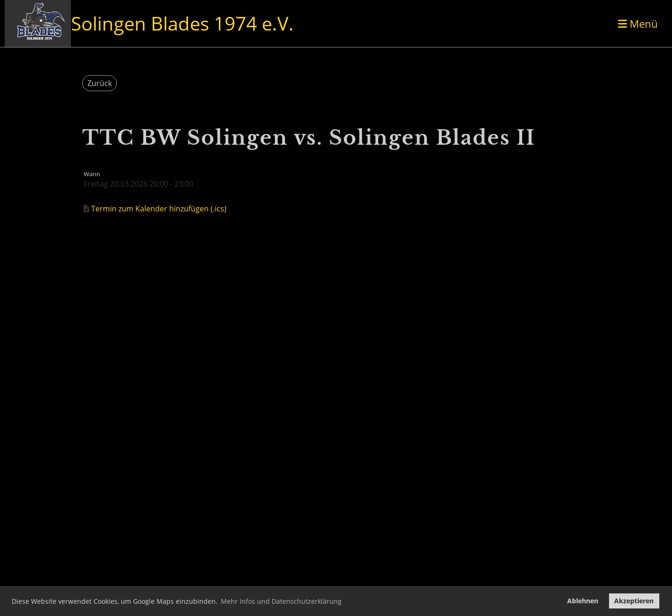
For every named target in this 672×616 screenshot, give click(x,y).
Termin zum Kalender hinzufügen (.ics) (159, 209)
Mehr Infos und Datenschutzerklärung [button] (281, 601)
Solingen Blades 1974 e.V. (182, 23)
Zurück (100, 83)
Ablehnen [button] (583, 601)
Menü (638, 23)
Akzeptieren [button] (634, 601)
